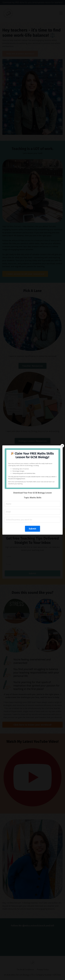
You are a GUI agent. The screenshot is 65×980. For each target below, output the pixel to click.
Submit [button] (33, 529)
